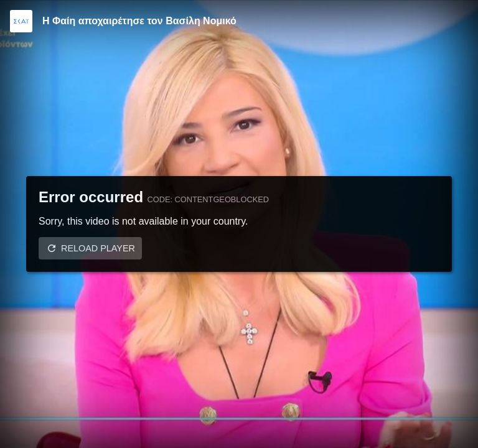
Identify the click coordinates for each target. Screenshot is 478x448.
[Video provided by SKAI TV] (21, 21)
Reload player (98, 248)
